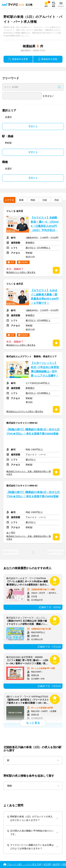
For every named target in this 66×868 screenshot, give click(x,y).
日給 (45, 200)
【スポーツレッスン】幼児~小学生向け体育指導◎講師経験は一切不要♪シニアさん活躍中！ (45, 369)
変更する (33, 126)
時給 (33, 200)
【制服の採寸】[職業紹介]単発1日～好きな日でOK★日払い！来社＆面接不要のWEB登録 (33, 432)
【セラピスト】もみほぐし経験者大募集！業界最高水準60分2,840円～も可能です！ (45, 297)
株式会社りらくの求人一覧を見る (21, 272)
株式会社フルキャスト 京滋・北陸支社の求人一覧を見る (29, 473)
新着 (21, 200)
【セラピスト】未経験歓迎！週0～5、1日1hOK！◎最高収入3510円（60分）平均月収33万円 (45, 224)
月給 (56, 200)
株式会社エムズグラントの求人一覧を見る (25, 411)
